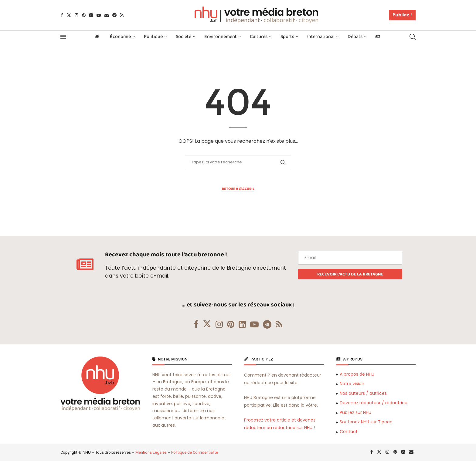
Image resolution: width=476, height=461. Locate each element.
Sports (287, 37)
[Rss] (122, 15)
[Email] (107, 15)
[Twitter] (69, 15)
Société (184, 37)
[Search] (413, 37)
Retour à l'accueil (238, 189)
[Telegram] (114, 15)
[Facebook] (62, 15)
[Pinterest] (84, 15)
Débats (355, 37)
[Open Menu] (63, 37)
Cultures (259, 37)
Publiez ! (402, 15)
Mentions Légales (151, 452)
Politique (153, 37)
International (321, 37)
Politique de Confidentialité (195, 452)
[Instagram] (76, 15)
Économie (120, 37)
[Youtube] (99, 15)
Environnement (221, 37)
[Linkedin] (91, 15)
